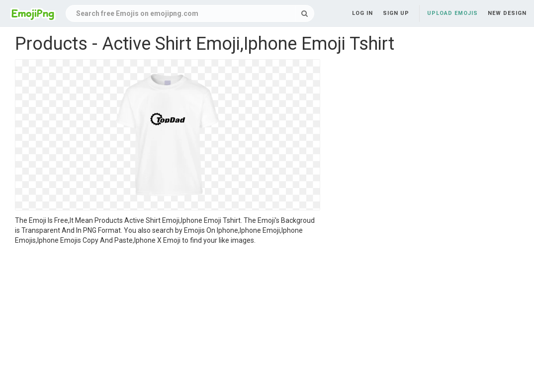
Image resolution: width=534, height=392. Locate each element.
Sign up (396, 13)
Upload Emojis (452, 13)
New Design (507, 13)
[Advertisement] (168, 320)
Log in (362, 13)
